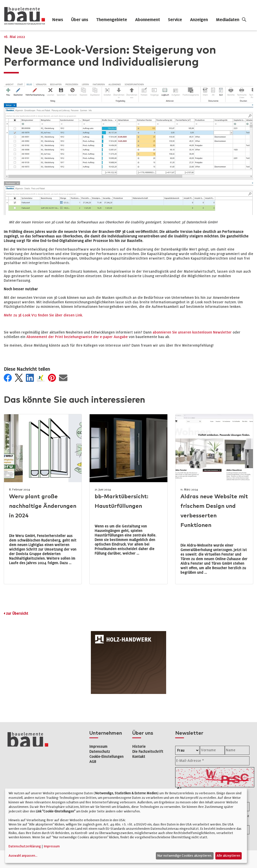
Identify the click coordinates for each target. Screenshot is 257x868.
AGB (93, 762)
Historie (139, 747)
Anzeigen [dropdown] (199, 20)
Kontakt (139, 757)
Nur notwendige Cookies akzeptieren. (185, 856)
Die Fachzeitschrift (148, 752)
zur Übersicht (17, 614)
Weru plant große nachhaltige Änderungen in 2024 (43, 506)
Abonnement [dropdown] (147, 20)
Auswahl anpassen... (23, 856)
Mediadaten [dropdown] (228, 20)
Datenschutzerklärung (25, 846)
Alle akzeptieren (228, 856)
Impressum (98, 747)
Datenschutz (100, 752)
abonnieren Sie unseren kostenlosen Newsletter (192, 332)
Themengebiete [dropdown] (112, 20)
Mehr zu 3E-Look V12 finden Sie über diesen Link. (43, 315)
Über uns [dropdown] (80, 20)
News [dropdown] (57, 20)
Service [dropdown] (175, 20)
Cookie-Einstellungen (106, 757)
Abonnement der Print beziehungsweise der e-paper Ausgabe (77, 337)
